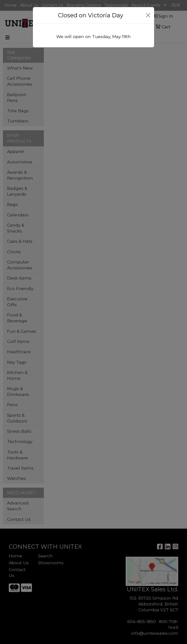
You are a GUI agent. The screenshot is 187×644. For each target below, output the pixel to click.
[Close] (148, 15)
